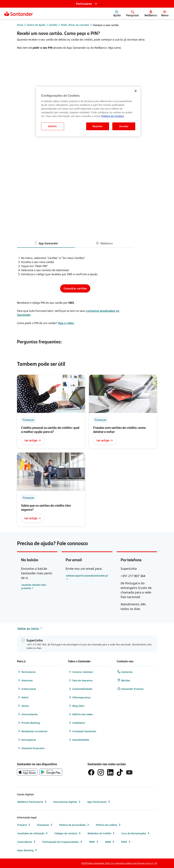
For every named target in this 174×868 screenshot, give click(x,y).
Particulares (26, 672)
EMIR (110, 842)
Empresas (25, 680)
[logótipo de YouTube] (129, 772)
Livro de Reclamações (136, 833)
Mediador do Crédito (101, 833)
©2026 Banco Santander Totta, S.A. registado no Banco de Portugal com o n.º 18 (119, 863)
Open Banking (28, 850)
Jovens (23, 706)
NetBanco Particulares (32, 802)
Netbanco (104, 243)
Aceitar (124, 126)
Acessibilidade (79, 740)
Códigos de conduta (68, 833)
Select (23, 697)
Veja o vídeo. (66, 323)
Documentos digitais (67, 802)
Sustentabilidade (80, 689)
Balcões (124, 680)
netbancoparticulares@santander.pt (87, 576)
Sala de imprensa (80, 680)
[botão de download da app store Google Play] (51, 772)
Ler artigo (33, 440)
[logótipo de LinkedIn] (110, 772)
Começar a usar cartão (106, 25)
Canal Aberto (27, 842)
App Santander (46, 243)
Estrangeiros (27, 740)
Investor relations (81, 672)
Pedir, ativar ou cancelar (75, 25)
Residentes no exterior (32, 731)
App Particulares (99, 802)
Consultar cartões (75, 288)
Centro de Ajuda (36, 25)
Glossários (45, 825)
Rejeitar (98, 126)
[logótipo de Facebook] (91, 772)
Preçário (24, 825)
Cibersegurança (79, 697)
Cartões (53, 25)
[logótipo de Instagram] (101, 772)
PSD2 (126, 842)
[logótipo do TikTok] (120, 772)
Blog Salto (76, 706)
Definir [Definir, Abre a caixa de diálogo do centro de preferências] (53, 126)
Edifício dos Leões (81, 714)
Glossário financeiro (31, 748)
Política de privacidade (74, 825)
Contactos (125, 672)
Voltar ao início (30, 629)
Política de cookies (109, 825)
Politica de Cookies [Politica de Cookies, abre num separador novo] (113, 116)
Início (20, 25)
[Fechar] (136, 91)
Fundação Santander (82, 731)
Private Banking (29, 723)
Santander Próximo (130, 689)
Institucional (27, 689)
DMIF (94, 842)
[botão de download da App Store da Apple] (27, 772)
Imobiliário (77, 723)
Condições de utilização (33, 833)
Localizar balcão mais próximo (34, 586)
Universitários (27, 714)
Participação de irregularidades (63, 842)
